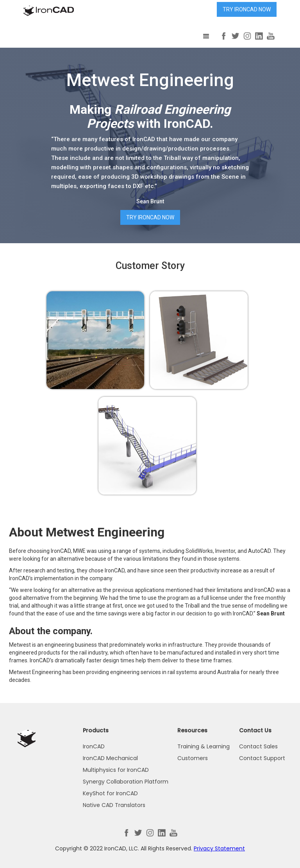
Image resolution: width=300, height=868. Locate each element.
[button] (206, 36)
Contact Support (262, 758)
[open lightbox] (95, 340)
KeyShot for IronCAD (110, 793)
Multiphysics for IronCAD (116, 770)
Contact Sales (258, 746)
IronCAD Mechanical (110, 758)
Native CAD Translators (114, 805)
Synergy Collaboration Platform (126, 782)
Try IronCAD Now (247, 9)
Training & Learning (204, 746)
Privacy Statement (219, 848)
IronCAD (94, 746)
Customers (193, 758)
